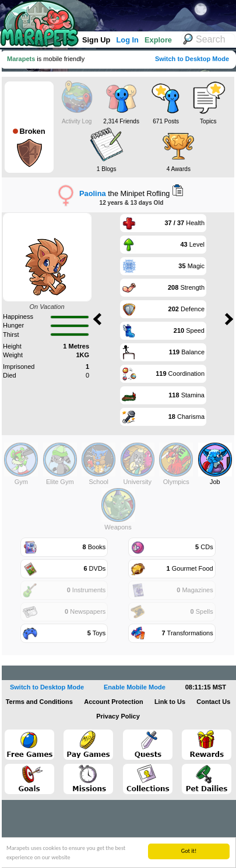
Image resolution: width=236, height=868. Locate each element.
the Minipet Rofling (124, 193)
